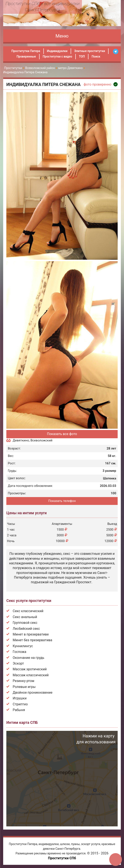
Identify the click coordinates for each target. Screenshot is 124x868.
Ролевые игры (24, 687)
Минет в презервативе (31, 634)
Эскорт (18, 663)
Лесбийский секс (26, 629)
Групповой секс (25, 623)
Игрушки (20, 698)
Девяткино (21, 440)
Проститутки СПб (62, 858)
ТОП (82, 56)
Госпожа (19, 652)
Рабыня (19, 710)
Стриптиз (20, 704)
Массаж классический (31, 675)
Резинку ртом (23, 681)
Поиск (96, 56)
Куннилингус (23, 646)
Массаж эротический (30, 669)
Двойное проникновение (33, 693)
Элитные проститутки (90, 51)
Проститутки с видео (57, 56)
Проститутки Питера (26, 51)
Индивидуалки (57, 51)
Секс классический (28, 611)
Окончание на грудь (28, 658)
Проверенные (26, 56)
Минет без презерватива (32, 640)
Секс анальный (25, 617)
